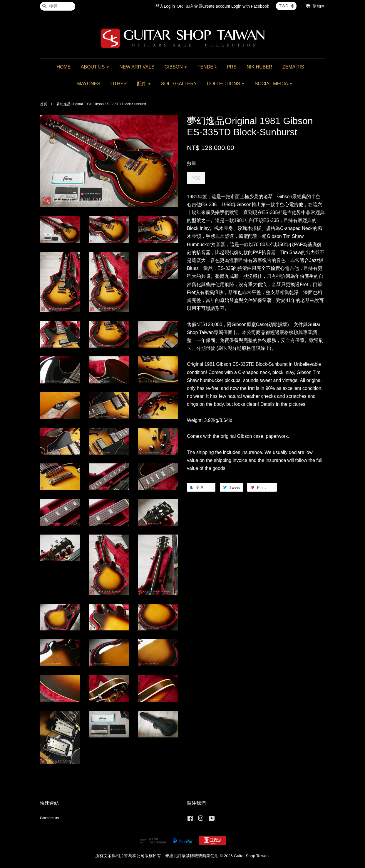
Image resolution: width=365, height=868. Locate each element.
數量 (192, 163)
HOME (63, 67)
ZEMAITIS (293, 67)
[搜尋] (58, 6)
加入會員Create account (208, 6)
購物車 (319, 6)
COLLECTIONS (226, 84)
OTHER (119, 84)
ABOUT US (95, 67)
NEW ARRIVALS (137, 67)
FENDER (207, 67)
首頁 (43, 104)
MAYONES (89, 84)
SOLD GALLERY (179, 84)
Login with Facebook (250, 6)
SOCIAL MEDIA (274, 84)
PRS (232, 67)
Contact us (50, 818)
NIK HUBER (259, 67)
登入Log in (165, 6)
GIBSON (176, 67)
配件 (144, 84)
